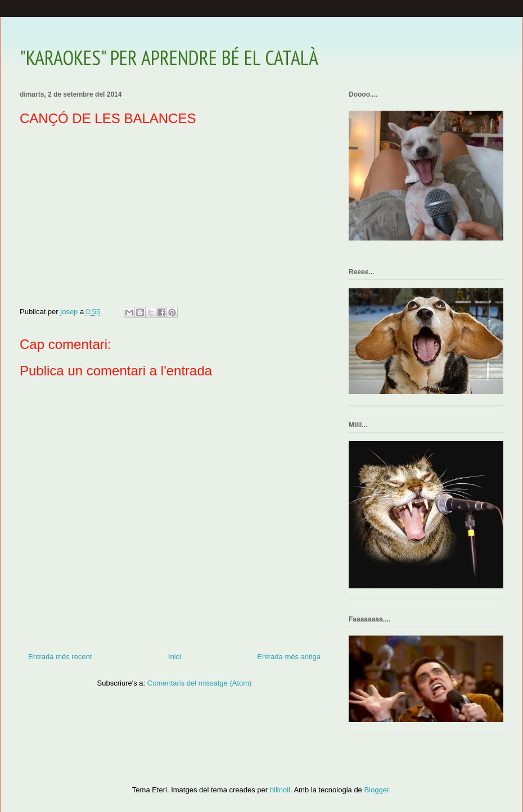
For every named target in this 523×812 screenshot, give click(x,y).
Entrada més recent (60, 657)
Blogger (376, 790)
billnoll (280, 790)
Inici (175, 657)
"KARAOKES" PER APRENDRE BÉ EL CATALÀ (169, 58)
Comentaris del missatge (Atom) (200, 683)
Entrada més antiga (289, 657)
